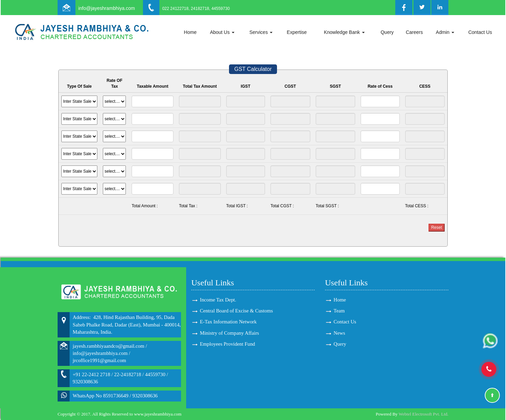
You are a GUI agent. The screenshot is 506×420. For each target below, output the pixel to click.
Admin (445, 32)
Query (387, 32)
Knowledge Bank (344, 32)
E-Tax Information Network (228, 322)
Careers (414, 32)
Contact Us (480, 32)
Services (261, 32)
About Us (222, 32)
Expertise (297, 32)
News (339, 333)
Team (339, 311)
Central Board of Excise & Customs (236, 311)
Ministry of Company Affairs (230, 333)
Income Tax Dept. (218, 300)
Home (190, 32)
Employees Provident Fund (227, 344)
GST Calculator (253, 69)
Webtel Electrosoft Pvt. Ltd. (424, 414)
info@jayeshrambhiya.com (106, 8)
